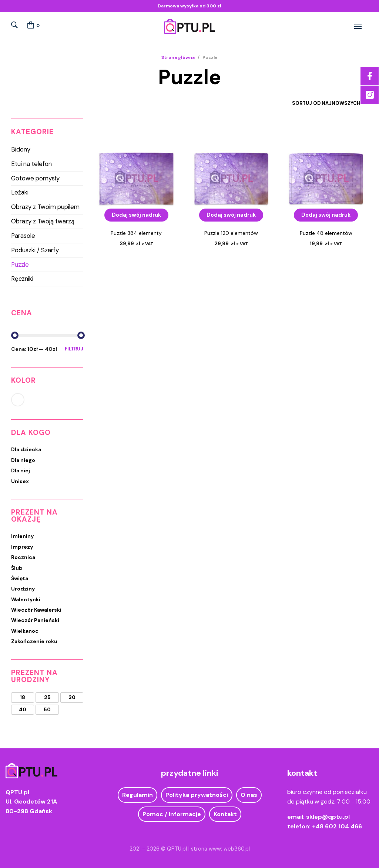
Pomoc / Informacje (172, 814)
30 (72, 697)
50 (47, 710)
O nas (249, 795)
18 (23, 697)
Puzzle (20, 265)
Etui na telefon (31, 164)
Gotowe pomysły (35, 178)
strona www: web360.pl (220, 849)
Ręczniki (22, 279)
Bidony (21, 149)
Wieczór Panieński (35, 620)
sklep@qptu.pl (328, 817)
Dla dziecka (26, 449)
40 (23, 710)
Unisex (20, 481)
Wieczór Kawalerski (36, 610)
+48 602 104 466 (337, 826)
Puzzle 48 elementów (326, 233)
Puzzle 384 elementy (136, 233)
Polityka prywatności (197, 795)
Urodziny (23, 589)
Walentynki (26, 599)
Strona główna (178, 57)
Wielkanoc (25, 631)
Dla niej (21, 470)
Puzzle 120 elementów (231, 233)
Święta (20, 578)
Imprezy (22, 547)
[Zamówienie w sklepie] (321, 103)
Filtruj (74, 349)
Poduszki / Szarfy (35, 250)
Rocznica (23, 557)
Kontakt (225, 814)
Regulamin (137, 795)
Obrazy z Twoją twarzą (43, 221)
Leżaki (20, 192)
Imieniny (22, 536)
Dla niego (23, 460)
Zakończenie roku (34, 641)
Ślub (17, 568)
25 (47, 697)
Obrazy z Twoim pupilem (45, 207)
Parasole (23, 236)
